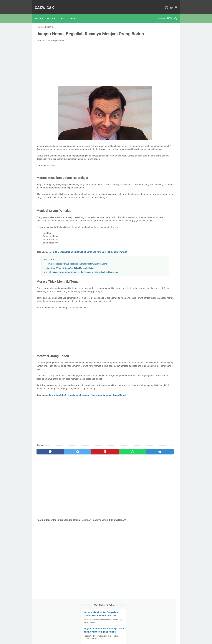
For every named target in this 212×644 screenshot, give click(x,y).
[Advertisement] (83, 68)
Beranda (41, 14)
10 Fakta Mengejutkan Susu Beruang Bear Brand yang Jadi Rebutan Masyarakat (88, 271)
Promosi (75, 14)
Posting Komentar (57, 44)
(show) (52, 175)
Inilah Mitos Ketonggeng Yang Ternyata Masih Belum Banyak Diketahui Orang (156, 111)
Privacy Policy (120, 634)
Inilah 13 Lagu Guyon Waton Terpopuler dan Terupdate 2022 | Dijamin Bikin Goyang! (82, 291)
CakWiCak (46, 5)
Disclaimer (107, 634)
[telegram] (120, 487)
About (88, 634)
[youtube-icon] (169, 5)
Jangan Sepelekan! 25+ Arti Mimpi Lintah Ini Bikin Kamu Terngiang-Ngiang (155, 56)
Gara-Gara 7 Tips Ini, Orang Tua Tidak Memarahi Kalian (70, 287)
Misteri (53, 14)
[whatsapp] (101, 487)
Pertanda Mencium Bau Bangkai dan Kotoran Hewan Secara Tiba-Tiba (157, 37)
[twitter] (64, 487)
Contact (97, 634)
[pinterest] (83, 487)
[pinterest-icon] (174, 5)
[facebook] (46, 487)
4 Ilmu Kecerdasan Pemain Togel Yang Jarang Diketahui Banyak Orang (77, 283)
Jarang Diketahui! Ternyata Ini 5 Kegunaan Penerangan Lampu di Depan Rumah (87, 430)
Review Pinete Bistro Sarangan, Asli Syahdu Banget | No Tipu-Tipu (156, 76)
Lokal (64, 14)
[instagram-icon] (165, 5)
